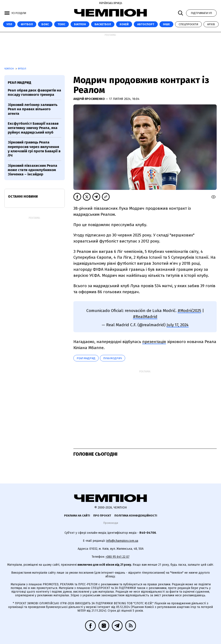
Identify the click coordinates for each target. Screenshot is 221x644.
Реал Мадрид (86, 358)
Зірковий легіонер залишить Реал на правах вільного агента (33, 109)
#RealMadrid (145, 317)
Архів (211, 24)
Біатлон (80, 24)
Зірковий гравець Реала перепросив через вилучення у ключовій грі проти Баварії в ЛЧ (34, 149)
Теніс (62, 24)
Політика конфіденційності (136, 516)
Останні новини (23, 196)
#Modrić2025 (189, 311)
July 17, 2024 (178, 325)
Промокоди (111, 523)
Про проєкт (102, 516)
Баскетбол (103, 24)
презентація (154, 342)
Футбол (27, 24)
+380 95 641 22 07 (118, 557)
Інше (166, 24)
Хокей (124, 24)
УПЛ (9, 24)
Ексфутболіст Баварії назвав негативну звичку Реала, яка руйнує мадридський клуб (33, 128)
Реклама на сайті (77, 516)
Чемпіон (9, 69)
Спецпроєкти (188, 24)
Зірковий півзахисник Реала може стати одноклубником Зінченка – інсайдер (32, 170)
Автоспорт (146, 24)
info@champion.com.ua (122, 541)
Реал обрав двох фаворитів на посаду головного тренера (34, 92)
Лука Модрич (113, 358)
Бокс (45, 24)
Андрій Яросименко (89, 99)
